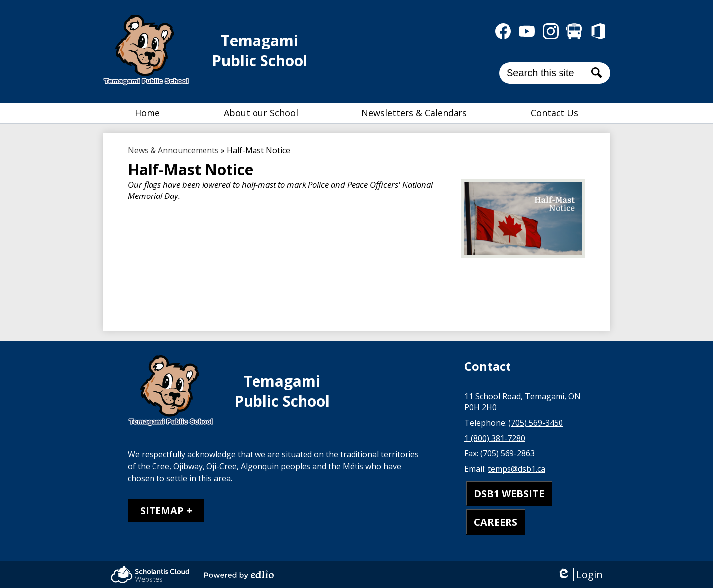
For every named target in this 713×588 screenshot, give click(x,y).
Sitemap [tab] (162, 511)
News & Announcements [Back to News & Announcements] (173, 150)
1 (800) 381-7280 (495, 438)
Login (580, 574)
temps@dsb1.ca (516, 469)
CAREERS (496, 522)
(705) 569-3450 (536, 423)
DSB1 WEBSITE (509, 494)
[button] (261, 113)
